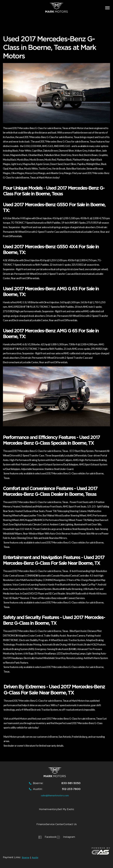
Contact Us (70, 824)
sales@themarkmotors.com (55, 795)
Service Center (55, 824)
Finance (41, 824)
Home (43, 809)
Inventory (52, 809)
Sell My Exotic (66, 809)
